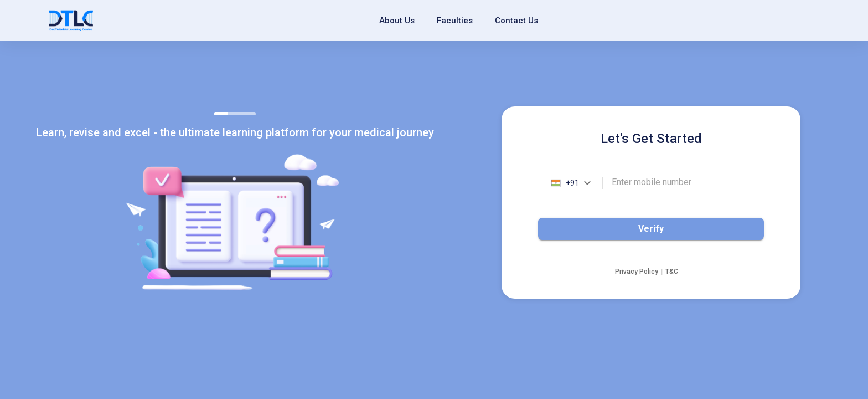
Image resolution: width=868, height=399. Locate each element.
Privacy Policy (637, 272)
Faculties (455, 21)
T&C (672, 272)
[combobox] (570, 183)
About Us (397, 21)
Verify (651, 229)
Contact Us (516, 21)
